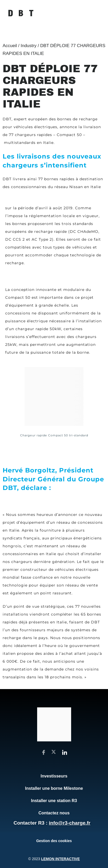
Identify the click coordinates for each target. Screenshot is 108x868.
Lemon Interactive (60, 859)
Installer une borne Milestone (54, 788)
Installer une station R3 (54, 801)
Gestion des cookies (54, 841)
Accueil (10, 46)
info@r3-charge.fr (70, 823)
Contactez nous (54, 813)
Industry (29, 46)
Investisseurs (54, 776)
